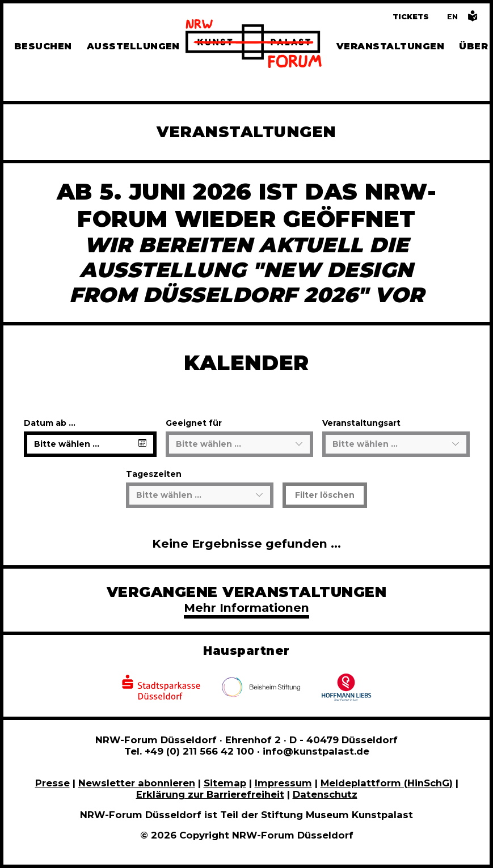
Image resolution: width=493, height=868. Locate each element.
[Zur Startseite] (254, 45)
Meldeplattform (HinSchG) (387, 783)
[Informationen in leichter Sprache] (473, 19)
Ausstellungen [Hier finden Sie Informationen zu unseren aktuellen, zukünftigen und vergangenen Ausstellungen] (133, 46)
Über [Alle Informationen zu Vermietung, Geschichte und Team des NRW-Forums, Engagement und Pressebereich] (473, 46)
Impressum (283, 783)
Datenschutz (325, 794)
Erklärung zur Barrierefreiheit (210, 794)
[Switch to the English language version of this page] (452, 17)
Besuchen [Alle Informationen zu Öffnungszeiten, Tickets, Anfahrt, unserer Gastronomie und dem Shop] (43, 46)
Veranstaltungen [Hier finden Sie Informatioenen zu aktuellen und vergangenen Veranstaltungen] (390, 46)
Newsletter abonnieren (137, 783)
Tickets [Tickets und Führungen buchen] (411, 17)
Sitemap (225, 783)
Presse (52, 783)
